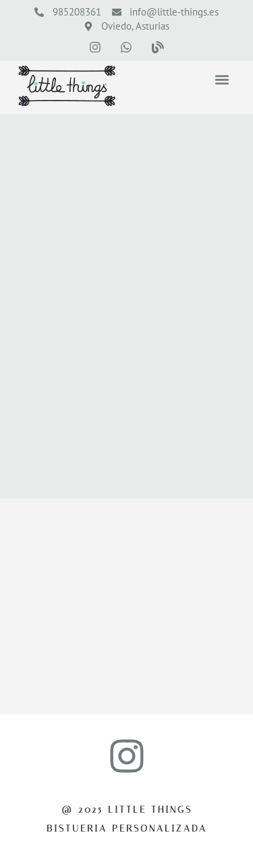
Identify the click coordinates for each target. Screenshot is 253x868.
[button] (222, 80)
